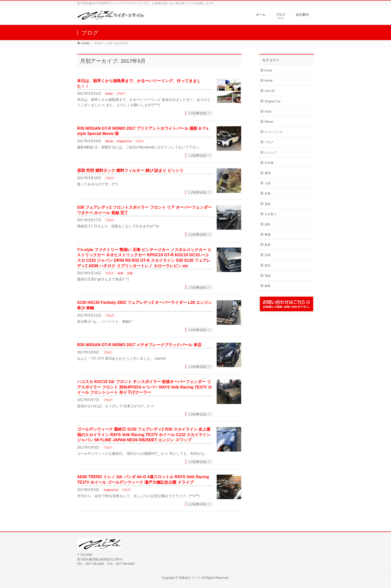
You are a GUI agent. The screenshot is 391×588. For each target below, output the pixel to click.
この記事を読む (198, 113)
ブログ (121, 94)
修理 (268, 173)
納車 (268, 286)
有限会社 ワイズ (190, 578)
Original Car (124, 141)
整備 (268, 235)
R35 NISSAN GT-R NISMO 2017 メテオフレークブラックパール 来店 (139, 345)
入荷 (268, 183)
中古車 (269, 163)
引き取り (271, 214)
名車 (120, 273)
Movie (109, 141)
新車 (268, 245)
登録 (268, 276)
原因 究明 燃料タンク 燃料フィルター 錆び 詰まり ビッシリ (130, 170)
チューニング (274, 132)
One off (269, 91)
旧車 (130, 273)
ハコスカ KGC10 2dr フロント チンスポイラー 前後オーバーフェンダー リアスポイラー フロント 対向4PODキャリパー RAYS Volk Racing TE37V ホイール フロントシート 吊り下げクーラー (145, 387)
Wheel (269, 122)
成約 (268, 224)
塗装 (268, 204)
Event (109, 94)
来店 (268, 265)
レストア (271, 153)
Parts (268, 112)
